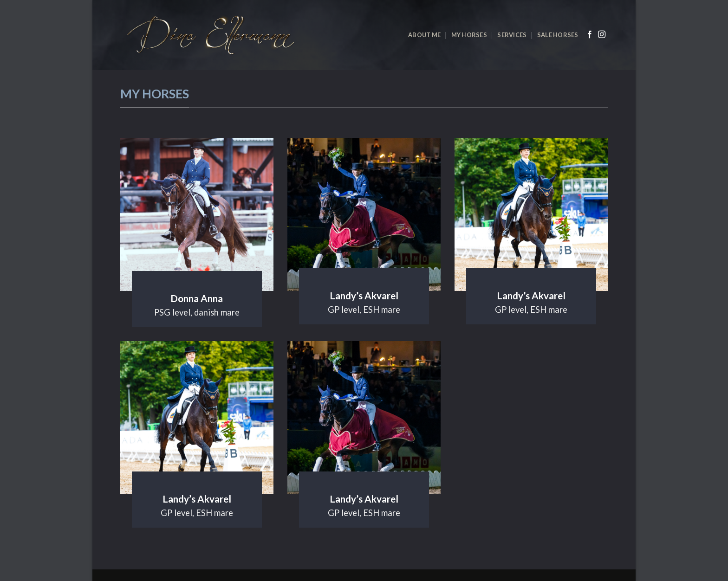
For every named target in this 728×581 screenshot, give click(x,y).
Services (512, 35)
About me (424, 35)
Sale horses (558, 35)
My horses (469, 35)
